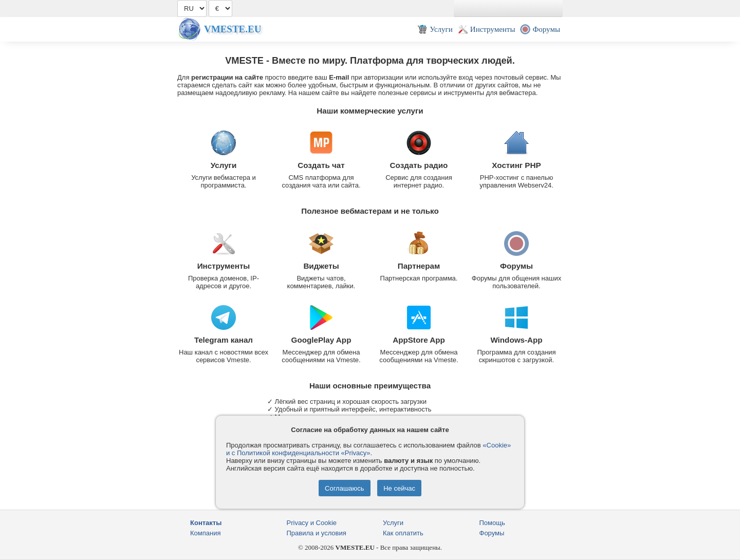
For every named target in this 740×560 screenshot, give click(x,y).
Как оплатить (403, 533)
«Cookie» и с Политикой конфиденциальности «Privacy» (368, 449)
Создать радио (419, 165)
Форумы (516, 266)
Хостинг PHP (516, 165)
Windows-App (516, 340)
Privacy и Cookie (312, 523)
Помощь (492, 523)
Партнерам (419, 266)
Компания (206, 533)
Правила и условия (317, 533)
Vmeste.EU (233, 29)
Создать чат (321, 165)
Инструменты (224, 266)
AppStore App (419, 340)
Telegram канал (224, 340)
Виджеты (321, 266)
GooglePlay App (321, 340)
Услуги (224, 165)
